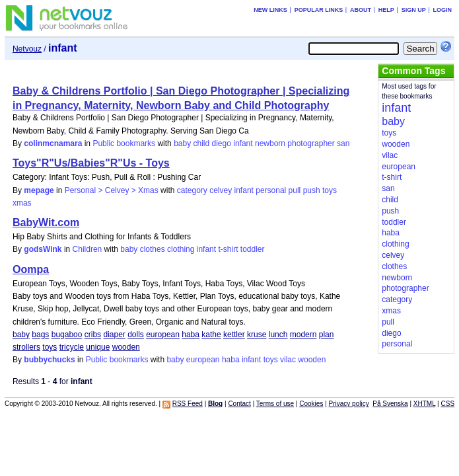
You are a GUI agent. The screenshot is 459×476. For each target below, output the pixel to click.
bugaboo (67, 335)
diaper (114, 335)
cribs (93, 335)
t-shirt (228, 249)
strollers (26, 347)
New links (270, 10)
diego (222, 143)
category (192, 190)
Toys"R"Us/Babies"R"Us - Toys (91, 163)
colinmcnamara (53, 143)
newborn (270, 143)
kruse (257, 335)
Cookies (311, 404)
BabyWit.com (46, 222)
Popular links (319, 10)
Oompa (31, 269)
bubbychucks (49, 360)
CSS (447, 404)
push (312, 190)
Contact (239, 404)
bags (40, 335)
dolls (136, 335)
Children (88, 249)
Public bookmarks (124, 143)
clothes (153, 249)
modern (303, 335)
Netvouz (27, 49)
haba (191, 335)
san (343, 143)
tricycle (72, 347)
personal (271, 190)
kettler (234, 335)
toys (330, 190)
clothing (181, 249)
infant (243, 143)
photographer (311, 143)
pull (295, 190)
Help (386, 10)
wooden (126, 347)
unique (98, 347)
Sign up (414, 10)
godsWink (43, 249)
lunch (278, 335)
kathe (211, 335)
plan (327, 335)
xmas (22, 203)
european (163, 335)
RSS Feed (188, 404)
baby (182, 143)
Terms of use (275, 404)
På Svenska (390, 404)
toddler (253, 249)
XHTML (425, 404)
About (361, 10)
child (202, 143)
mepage (39, 190)
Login (443, 10)
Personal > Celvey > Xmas (112, 190)
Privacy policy (349, 404)
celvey (221, 190)
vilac (288, 360)
